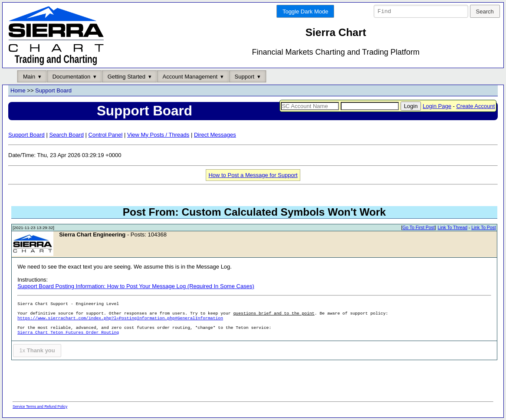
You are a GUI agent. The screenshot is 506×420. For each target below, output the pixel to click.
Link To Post (483, 228)
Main (29, 77)
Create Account (475, 106)
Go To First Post (418, 228)
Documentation (71, 77)
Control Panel (106, 135)
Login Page (437, 106)
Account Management (190, 77)
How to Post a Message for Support (253, 175)
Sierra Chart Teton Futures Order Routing (68, 333)
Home (18, 91)
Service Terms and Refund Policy (40, 407)
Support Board (53, 91)
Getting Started (126, 77)
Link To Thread (453, 228)
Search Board (66, 135)
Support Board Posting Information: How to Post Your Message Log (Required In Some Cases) (136, 287)
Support (245, 77)
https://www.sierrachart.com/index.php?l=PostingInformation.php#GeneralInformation (120, 319)
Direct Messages (215, 135)
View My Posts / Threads (158, 135)
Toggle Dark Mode (306, 11)
